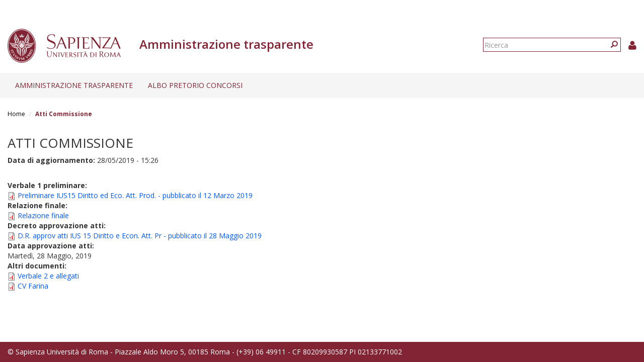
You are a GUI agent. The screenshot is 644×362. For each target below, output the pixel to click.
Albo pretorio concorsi (195, 85)
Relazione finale (43, 215)
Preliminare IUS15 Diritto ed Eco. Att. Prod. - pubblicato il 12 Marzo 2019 (135, 195)
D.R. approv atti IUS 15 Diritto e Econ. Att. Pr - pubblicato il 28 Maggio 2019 (140, 236)
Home (16, 114)
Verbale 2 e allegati (48, 276)
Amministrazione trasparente (74, 85)
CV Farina (33, 286)
